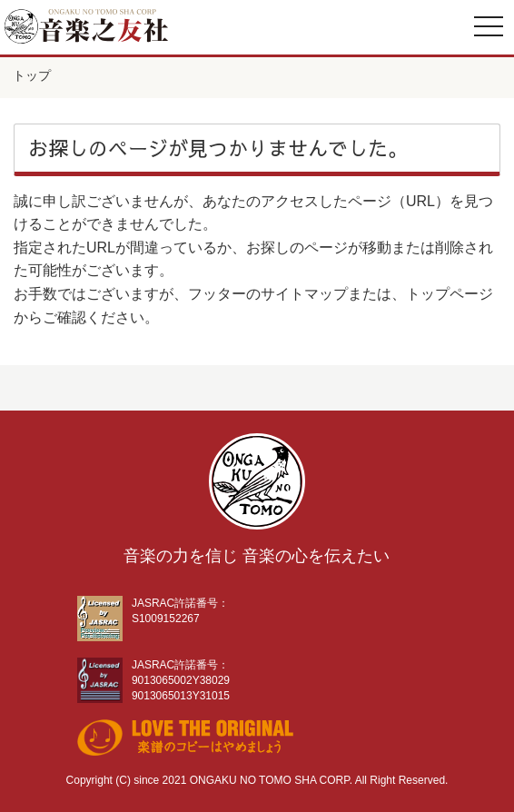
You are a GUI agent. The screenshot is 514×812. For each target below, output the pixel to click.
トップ (32, 75)
